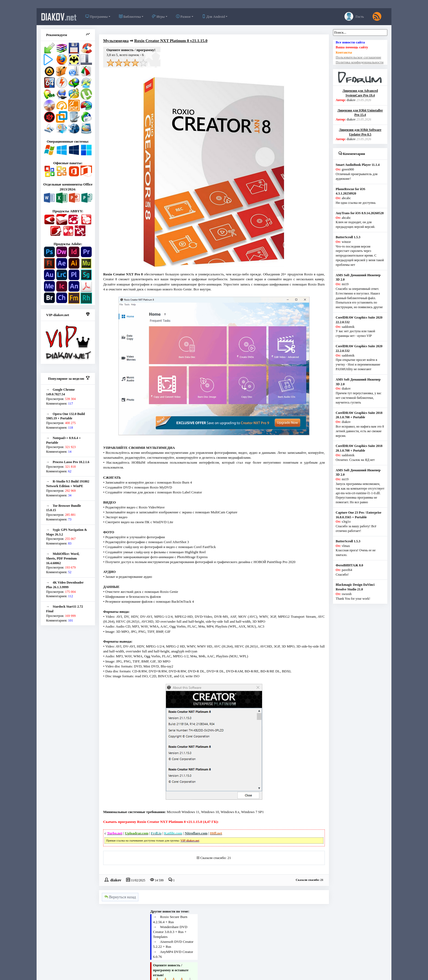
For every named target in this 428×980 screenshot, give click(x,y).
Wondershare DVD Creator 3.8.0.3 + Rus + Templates (170, 932)
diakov (59, 17)
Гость (354, 16)
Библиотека (130, 17)
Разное (183, 17)
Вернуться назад (120, 897)
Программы (96, 17)
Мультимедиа (116, 41)
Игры (158, 17)
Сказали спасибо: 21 (216, 858)
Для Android (213, 17)
